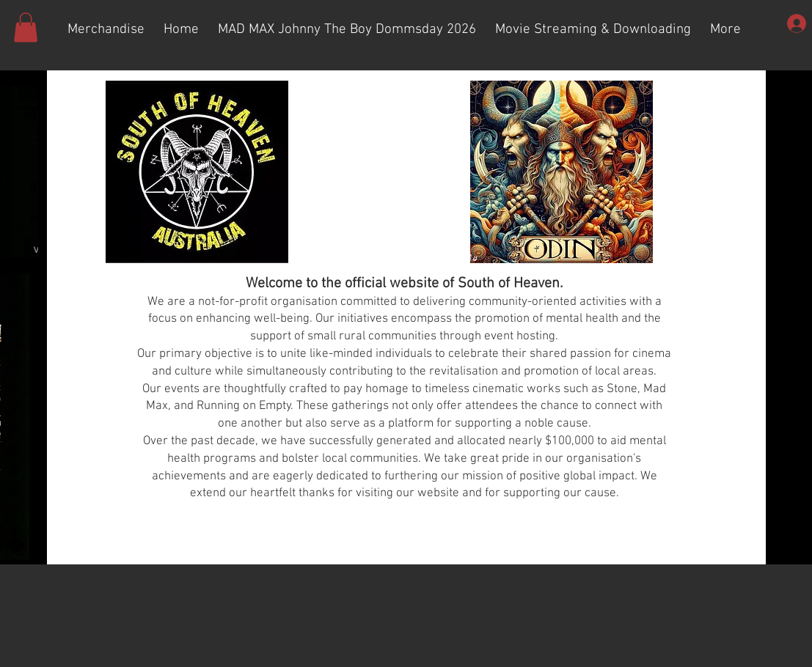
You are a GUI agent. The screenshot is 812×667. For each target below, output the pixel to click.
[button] (26, 27)
